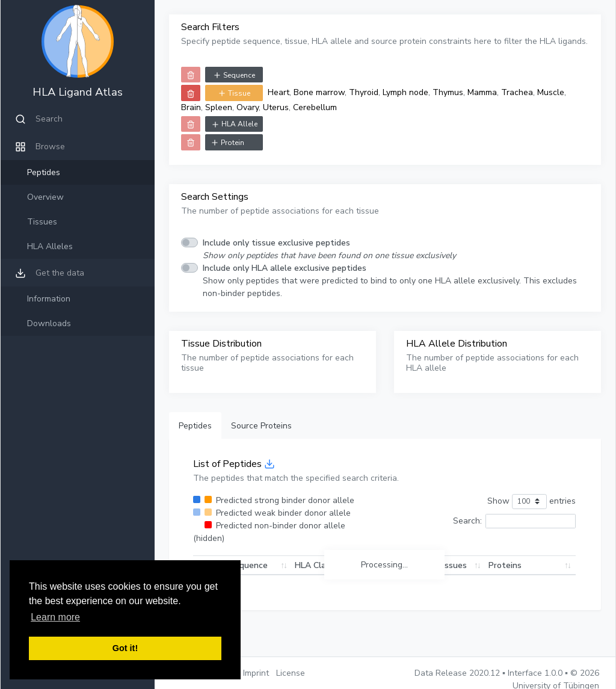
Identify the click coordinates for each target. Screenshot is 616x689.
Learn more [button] (55, 617)
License (291, 673)
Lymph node (405, 92)
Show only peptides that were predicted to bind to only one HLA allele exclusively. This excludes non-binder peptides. (390, 281)
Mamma (482, 92)
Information (49, 299)
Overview (45, 197)
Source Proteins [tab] (261, 426)
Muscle (551, 92)
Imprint (256, 673)
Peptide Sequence (232, 565)
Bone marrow (319, 92)
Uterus (276, 107)
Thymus (448, 92)
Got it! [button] (125, 648)
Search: (514, 521)
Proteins (505, 565)
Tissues (42, 222)
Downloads (49, 323)
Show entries (531, 502)
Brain (191, 107)
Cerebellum (315, 107)
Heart (279, 92)
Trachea (517, 92)
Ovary (248, 107)
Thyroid (364, 92)
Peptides (44, 172)
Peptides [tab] (195, 426)
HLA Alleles (50, 246)
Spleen (219, 107)
